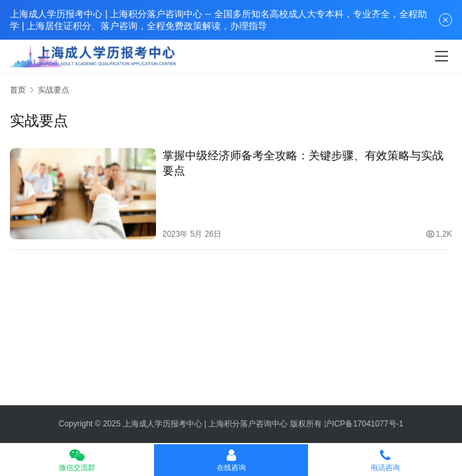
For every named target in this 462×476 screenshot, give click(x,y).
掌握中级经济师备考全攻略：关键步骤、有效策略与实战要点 (303, 163)
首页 (18, 90)
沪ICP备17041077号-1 (364, 424)
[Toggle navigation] (442, 56)
